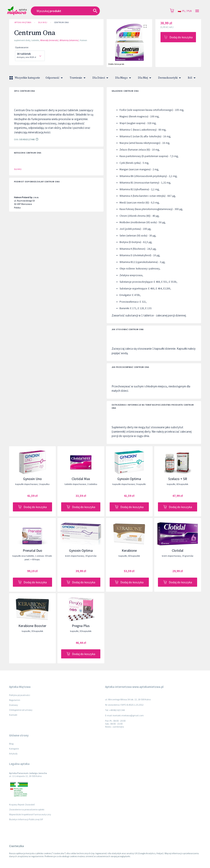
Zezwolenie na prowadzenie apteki (27, 809)
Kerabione (129, 550)
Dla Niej (43, 23)
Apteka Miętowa (23, 23)
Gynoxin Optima (129, 479)
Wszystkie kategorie (25, 78)
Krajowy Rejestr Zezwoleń (22, 804)
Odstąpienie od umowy (21, 710)
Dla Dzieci (101, 78)
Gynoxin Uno (32, 479)
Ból (192, 78)
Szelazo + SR (178, 479)
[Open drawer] (197, 11)
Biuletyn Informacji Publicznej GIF (26, 819)
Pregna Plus (81, 626)
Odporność (55, 78)
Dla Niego (124, 78)
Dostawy (14, 705)
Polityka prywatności (20, 695)
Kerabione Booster (32, 626)
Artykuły (13, 754)
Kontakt (13, 715)
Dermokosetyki (170, 78)
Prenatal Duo (32, 550)
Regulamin (15, 700)
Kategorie (14, 749)
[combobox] (79, 11)
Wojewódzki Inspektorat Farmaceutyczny (30, 814)
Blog (11, 744)
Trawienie (78, 78)
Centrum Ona (61, 23)
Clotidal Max (81, 479)
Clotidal (178, 550)
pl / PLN (185, 11)
